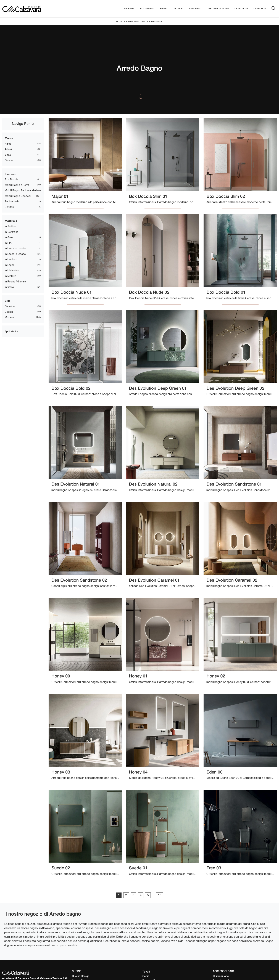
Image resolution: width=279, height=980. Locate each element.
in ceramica (12, 232)
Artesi (8, 149)
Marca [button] (9, 138)
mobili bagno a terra (17, 185)
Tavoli (146, 972)
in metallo (10, 276)
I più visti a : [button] (12, 331)
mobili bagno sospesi (18, 196)
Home (119, 21)
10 (160, 895)
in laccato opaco (15, 254)
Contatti (260, 9)
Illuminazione (221, 976)
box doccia (12, 179)
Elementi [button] (10, 174)
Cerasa (9, 160)
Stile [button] (8, 301)
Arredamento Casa (136, 21)
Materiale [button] (11, 221)
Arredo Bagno (156, 21)
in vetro (9, 287)
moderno (10, 317)
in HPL (8, 243)
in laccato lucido (15, 248)
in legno (10, 265)
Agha (8, 144)
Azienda (129, 9)
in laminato (11, 259)
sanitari (9, 207)
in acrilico (10, 226)
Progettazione (219, 9)
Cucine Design (81, 976)
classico (10, 306)
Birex (8, 155)
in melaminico (13, 271)
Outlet (179, 9)
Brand (164, 9)
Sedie (146, 976)
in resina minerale (15, 282)
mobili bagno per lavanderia (21, 190)
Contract (196, 9)
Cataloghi (241, 9)
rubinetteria (12, 202)
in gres (9, 237)
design (9, 312)
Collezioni (147, 9)
